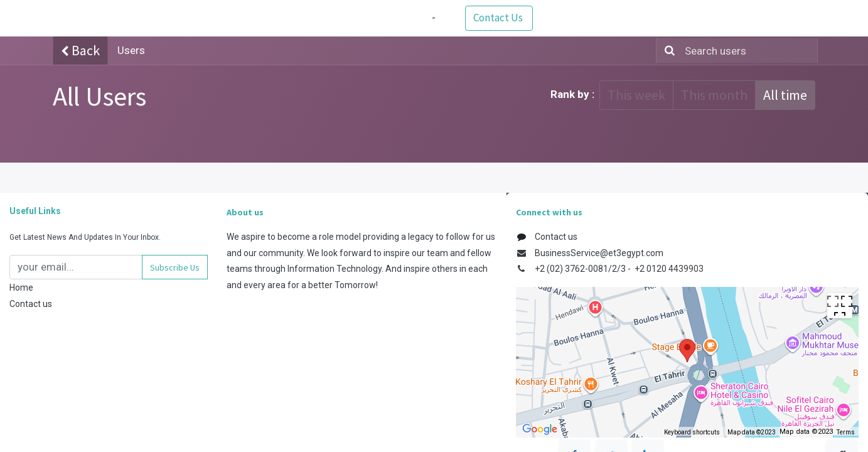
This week (636, 95)
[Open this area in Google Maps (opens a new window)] (540, 429)
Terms (846, 432)
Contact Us (781, 18)
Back (80, 50)
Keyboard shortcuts (692, 432)
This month (714, 95)
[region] (687, 362)
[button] (175, 267)
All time (785, 95)
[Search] (667, 51)
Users (131, 50)
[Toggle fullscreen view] (840, 306)
